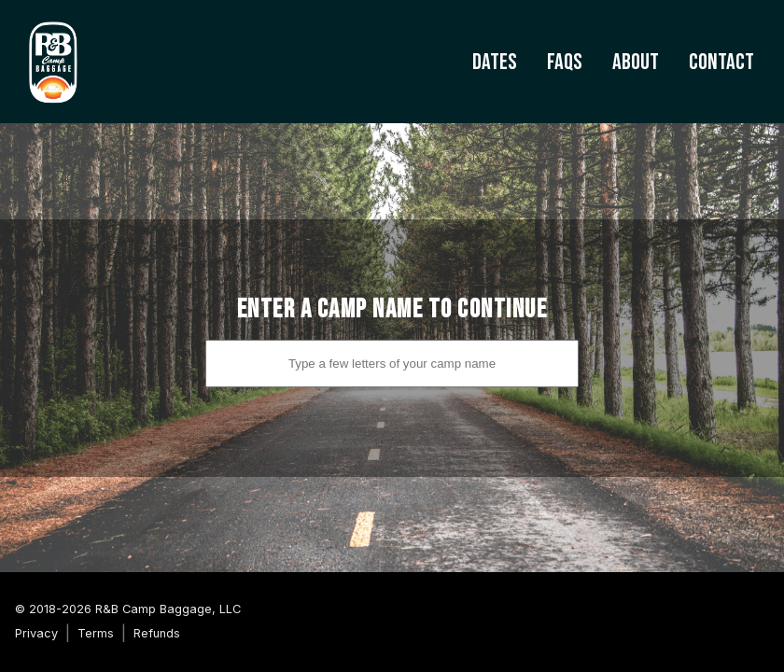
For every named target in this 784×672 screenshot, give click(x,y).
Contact (721, 62)
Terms (96, 633)
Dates (495, 62)
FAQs (565, 62)
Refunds (157, 633)
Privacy (36, 633)
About (636, 62)
